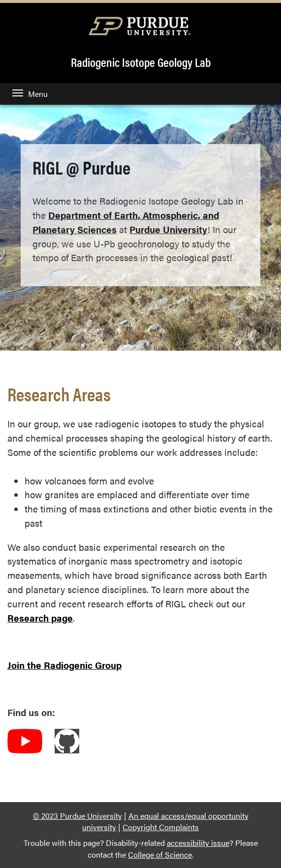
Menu (30, 94)
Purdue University (168, 229)
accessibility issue (198, 843)
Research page (40, 618)
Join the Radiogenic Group (64, 665)
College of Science (160, 854)
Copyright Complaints (161, 827)
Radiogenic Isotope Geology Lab (141, 62)
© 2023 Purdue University (78, 816)
